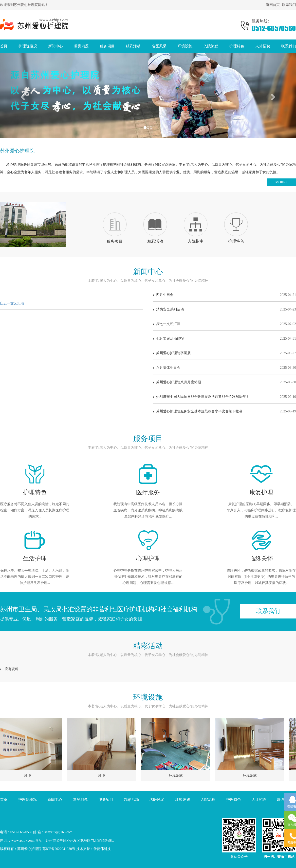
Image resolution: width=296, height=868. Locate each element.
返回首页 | (274, 5)
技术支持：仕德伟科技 (93, 849)
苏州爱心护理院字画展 (224, 353)
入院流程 (211, 46)
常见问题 (81, 46)
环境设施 (185, 46)
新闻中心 (55, 46)
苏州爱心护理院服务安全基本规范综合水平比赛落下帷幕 (224, 411)
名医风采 (159, 46)
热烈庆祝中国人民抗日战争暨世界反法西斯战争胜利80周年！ (224, 397)
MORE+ (281, 182)
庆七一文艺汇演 (224, 324)
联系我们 (289, 5)
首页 (4, 46)
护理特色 (237, 46)
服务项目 (107, 46)
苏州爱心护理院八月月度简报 (224, 382)
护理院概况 (28, 46)
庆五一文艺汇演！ (14, 303)
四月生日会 (224, 295)
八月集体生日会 (224, 368)
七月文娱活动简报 (224, 339)
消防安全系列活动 (224, 309)
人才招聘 (263, 46)
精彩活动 (133, 46)
